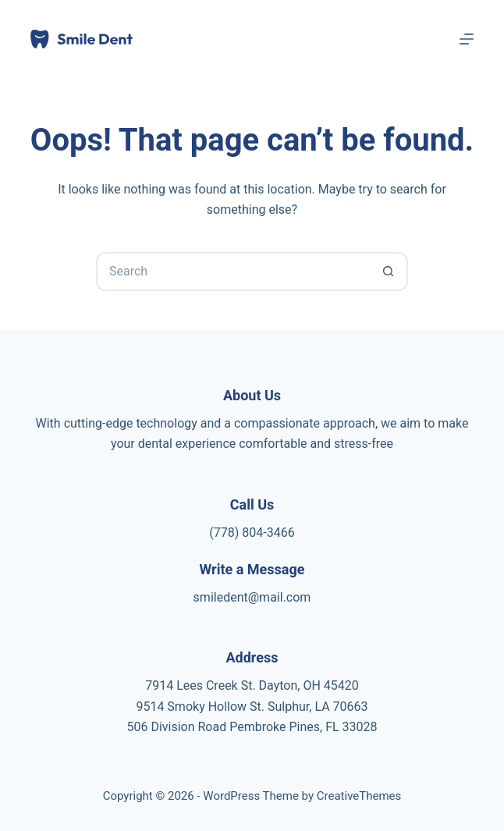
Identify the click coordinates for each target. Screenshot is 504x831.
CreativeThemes (359, 796)
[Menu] (467, 39)
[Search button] (389, 272)
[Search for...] (232, 272)
